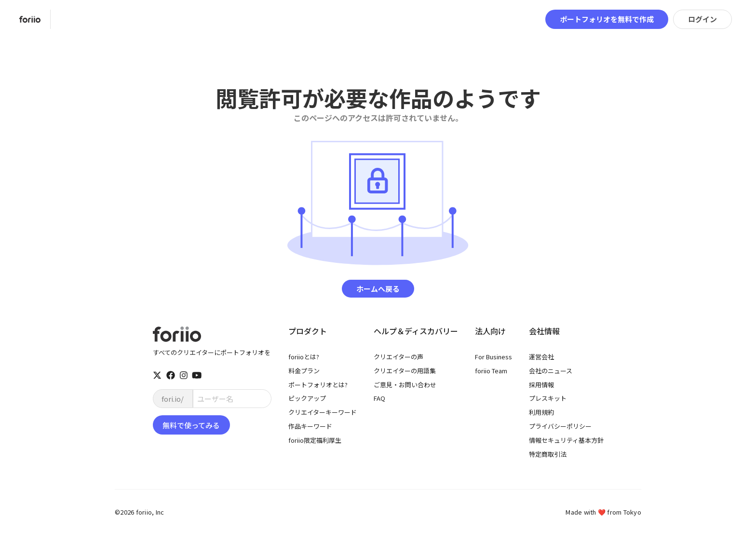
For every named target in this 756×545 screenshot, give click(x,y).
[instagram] (184, 375)
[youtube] (197, 375)
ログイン (702, 19)
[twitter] (157, 375)
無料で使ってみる (191, 425)
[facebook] (171, 375)
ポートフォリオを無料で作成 (607, 19)
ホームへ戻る (378, 289)
